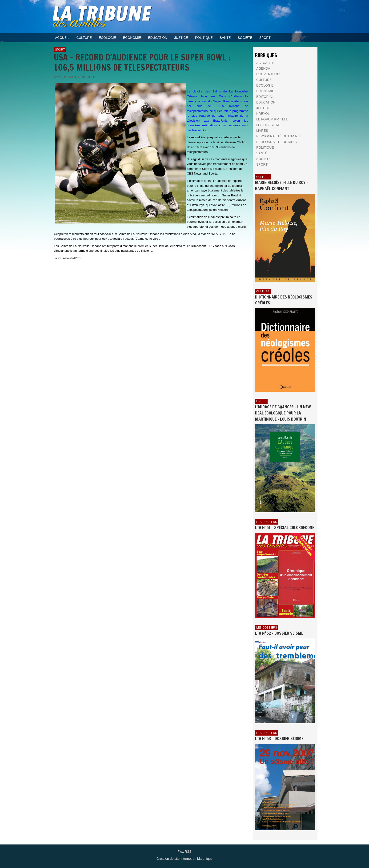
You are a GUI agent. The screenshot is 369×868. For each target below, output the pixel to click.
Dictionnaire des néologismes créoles (284, 300)
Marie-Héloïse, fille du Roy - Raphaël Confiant (282, 185)
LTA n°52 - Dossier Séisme (279, 633)
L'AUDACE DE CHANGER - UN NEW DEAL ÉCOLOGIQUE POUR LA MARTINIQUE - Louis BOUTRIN (283, 413)
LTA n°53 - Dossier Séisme (279, 738)
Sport (60, 50)
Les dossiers (267, 522)
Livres (261, 401)
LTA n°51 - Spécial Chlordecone (285, 527)
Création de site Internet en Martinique (184, 859)
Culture (263, 177)
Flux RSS (184, 852)
